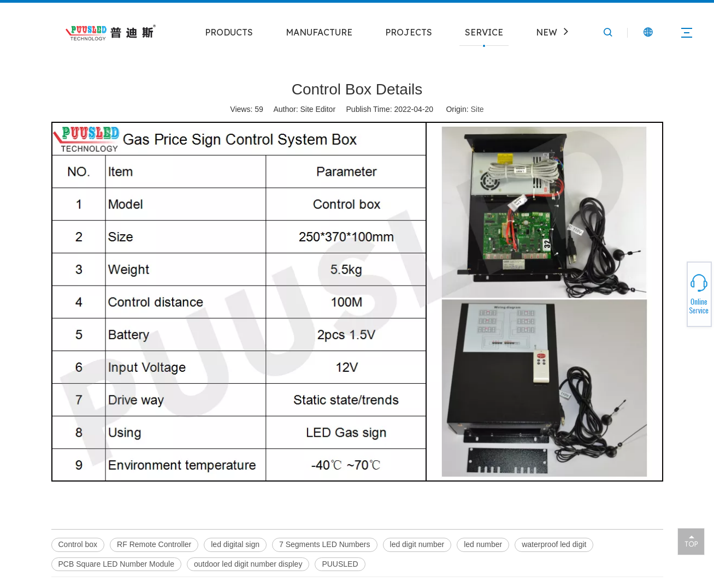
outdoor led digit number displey (248, 564)
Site (477, 109)
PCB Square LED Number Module (116, 564)
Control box (78, 544)
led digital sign (235, 544)
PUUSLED (340, 564)
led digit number (417, 544)
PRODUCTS (229, 32)
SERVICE (484, 32)
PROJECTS (409, 32)
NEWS (549, 32)
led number (483, 544)
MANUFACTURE (319, 32)
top (691, 541)
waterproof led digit (554, 544)
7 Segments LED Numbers (325, 544)
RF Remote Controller (154, 544)
